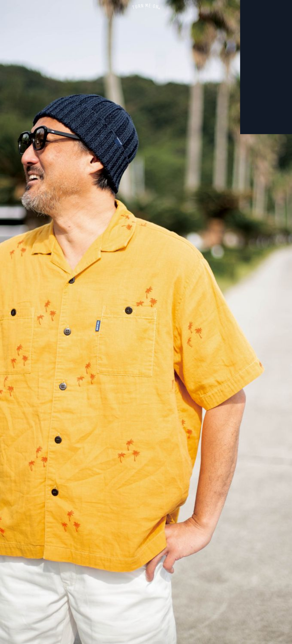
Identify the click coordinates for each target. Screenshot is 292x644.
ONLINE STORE (7, 7)
